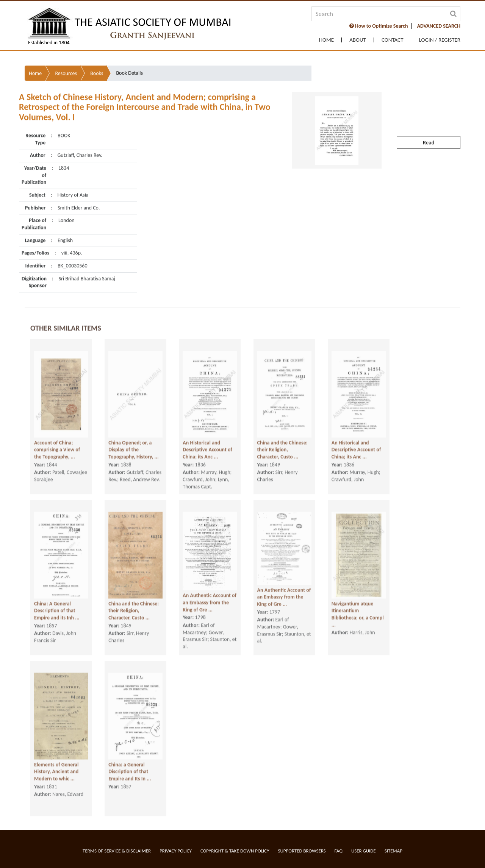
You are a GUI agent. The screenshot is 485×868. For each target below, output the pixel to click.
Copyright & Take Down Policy (235, 851)
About (358, 40)
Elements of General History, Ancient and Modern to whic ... (56, 774)
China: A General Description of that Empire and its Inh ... (57, 613)
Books (97, 60)
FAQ (339, 851)
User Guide (364, 851)
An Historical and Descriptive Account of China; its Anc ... (207, 452)
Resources (66, 60)
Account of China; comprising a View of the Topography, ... (57, 452)
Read (429, 129)
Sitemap (393, 851)
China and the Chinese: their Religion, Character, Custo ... (282, 452)
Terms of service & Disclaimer (117, 851)
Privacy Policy (176, 851)
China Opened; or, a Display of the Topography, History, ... (134, 452)
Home (326, 40)
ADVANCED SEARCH (439, 26)
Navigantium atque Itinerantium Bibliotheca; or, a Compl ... (358, 616)
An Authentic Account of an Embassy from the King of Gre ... (210, 604)
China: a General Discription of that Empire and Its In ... (130, 774)
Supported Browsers (302, 851)
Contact (393, 40)
